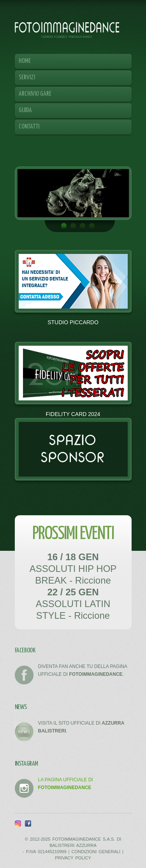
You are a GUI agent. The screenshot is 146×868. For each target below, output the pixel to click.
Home (25, 61)
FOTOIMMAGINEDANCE (67, 29)
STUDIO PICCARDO (73, 322)
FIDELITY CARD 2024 (73, 414)
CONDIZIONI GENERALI (96, 852)
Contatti (29, 127)
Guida (25, 110)
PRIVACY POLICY (73, 858)
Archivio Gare (37, 96)
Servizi (29, 79)
